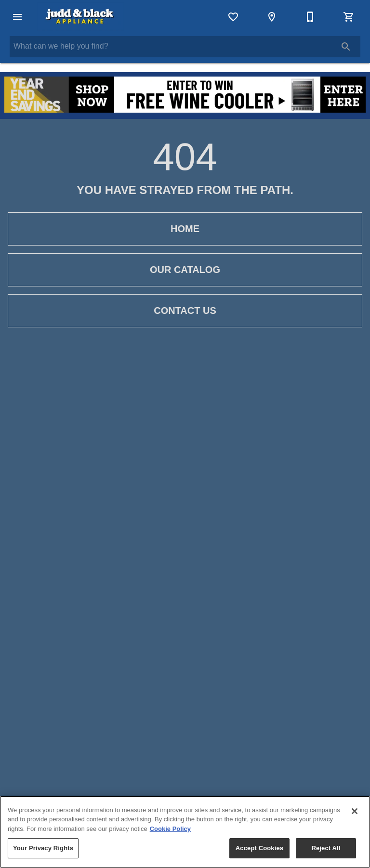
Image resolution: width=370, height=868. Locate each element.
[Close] (355, 811)
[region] (185, 832)
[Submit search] (346, 47)
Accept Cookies (259, 848)
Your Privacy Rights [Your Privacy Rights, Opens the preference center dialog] (43, 848)
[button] (17, 17)
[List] (233, 17)
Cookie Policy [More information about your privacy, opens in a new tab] (170, 829)
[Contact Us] (310, 17)
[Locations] (272, 17)
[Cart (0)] (349, 17)
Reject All (326, 848)
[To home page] (80, 17)
